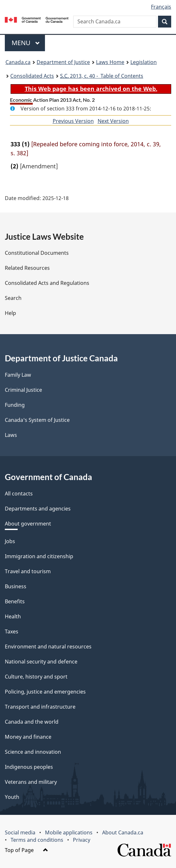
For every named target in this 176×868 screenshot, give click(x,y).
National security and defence (41, 662)
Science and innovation (33, 752)
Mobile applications (69, 832)
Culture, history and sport (36, 677)
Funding (15, 405)
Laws (11, 435)
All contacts (19, 494)
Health (13, 616)
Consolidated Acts (32, 76)
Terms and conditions (37, 840)
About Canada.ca (123, 832)
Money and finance (28, 737)
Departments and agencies (38, 509)
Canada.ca (18, 62)
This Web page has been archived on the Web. (91, 89)
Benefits (15, 601)
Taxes (12, 631)
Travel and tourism (28, 571)
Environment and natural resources (48, 647)
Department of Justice (63, 62)
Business (16, 586)
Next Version (113, 121)
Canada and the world (32, 722)
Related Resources (27, 268)
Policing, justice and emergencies (45, 692)
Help (10, 313)
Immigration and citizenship (39, 556)
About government (28, 524)
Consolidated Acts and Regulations (47, 283)
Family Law (18, 375)
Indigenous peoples (29, 767)
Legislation (144, 62)
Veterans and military (31, 782)
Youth (12, 797)
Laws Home (110, 62)
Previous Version (73, 121)
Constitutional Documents (37, 253)
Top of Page (26, 850)
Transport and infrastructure (40, 707)
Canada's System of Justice (37, 420)
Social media (20, 832)
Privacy (82, 840)
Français (161, 7)
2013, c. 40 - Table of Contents (102, 76)
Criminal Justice (23, 390)
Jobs (10, 541)
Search (13, 298)
